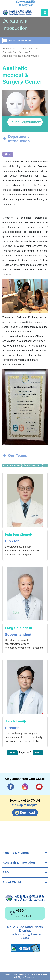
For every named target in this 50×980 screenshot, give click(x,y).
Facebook (11, 787)
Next (38, 752)
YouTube (39, 787)
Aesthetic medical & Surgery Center (21, 56)
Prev (12, 752)
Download (27, 813)
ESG (6, 872)
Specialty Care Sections (15, 52)
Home (6, 49)
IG (25, 787)
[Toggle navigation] (45, 12)
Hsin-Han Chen (16, 535)
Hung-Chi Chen (17, 628)
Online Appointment (25, 122)
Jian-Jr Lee (13, 721)
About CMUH (12, 882)
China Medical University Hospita (25, 898)
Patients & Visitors (16, 853)
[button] (23, 113)
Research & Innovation (19, 863)
